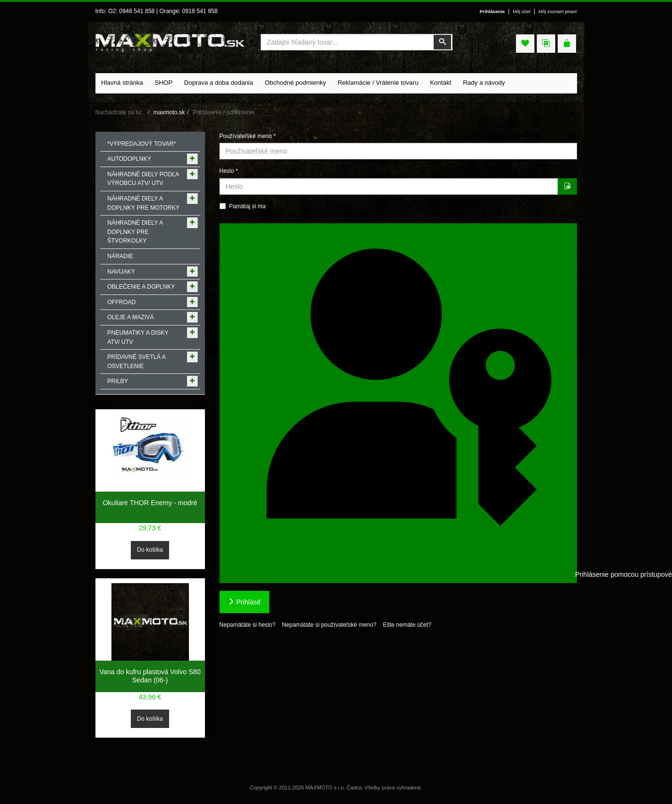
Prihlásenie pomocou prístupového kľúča (400, 402)
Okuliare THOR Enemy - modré (150, 503)
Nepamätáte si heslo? (248, 625)
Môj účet (522, 11)
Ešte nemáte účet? (407, 625)
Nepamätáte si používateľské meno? (329, 625)
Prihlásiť (244, 602)
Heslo (229, 171)
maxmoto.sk (169, 112)
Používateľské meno (248, 136)
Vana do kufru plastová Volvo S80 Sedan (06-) (150, 676)
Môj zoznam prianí (557, 11)
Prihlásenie (492, 11)
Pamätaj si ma (243, 206)
